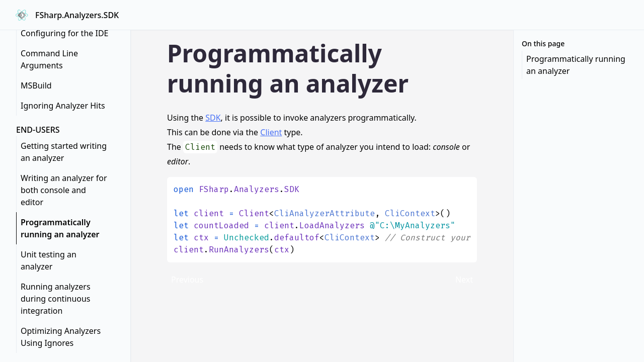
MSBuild (36, 85)
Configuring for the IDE (64, 33)
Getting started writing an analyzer (64, 152)
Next (464, 280)
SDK (213, 118)
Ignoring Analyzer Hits (63, 106)
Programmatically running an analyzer (60, 228)
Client (271, 132)
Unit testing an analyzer (49, 260)
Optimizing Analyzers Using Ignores (61, 337)
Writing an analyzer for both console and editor (64, 190)
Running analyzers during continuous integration (56, 299)
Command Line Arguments (49, 59)
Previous (187, 280)
